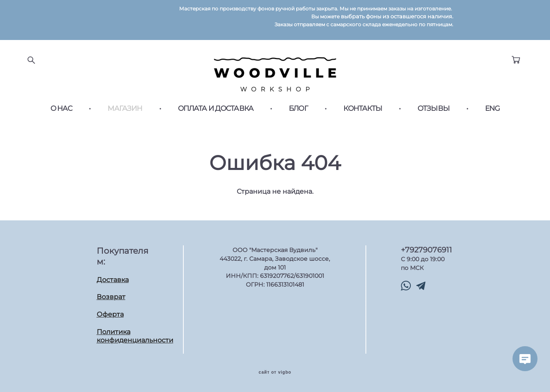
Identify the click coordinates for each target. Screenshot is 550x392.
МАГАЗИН (125, 109)
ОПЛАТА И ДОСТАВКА (216, 109)
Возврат (111, 297)
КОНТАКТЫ (363, 109)
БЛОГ (298, 109)
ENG (492, 109)
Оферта (110, 314)
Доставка (113, 280)
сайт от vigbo (275, 372)
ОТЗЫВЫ (434, 109)
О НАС (61, 109)
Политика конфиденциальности (135, 336)
